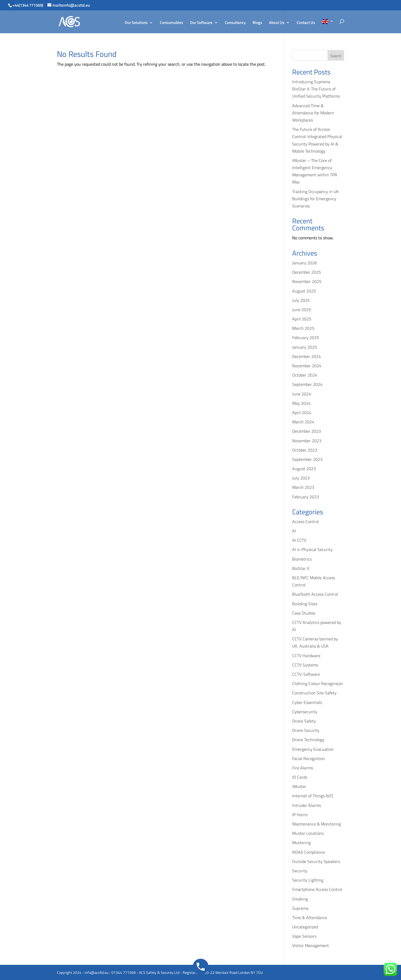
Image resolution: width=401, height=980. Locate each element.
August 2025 (304, 291)
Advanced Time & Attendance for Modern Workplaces (313, 113)
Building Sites (305, 604)
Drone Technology (308, 740)
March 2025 (303, 328)
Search (336, 56)
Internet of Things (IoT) (313, 796)
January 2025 (305, 347)
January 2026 (305, 263)
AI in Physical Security (312, 549)
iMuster (299, 786)
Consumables (171, 23)
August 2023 (304, 469)
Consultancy (235, 23)
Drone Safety (304, 721)
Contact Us (306, 23)
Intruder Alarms (307, 805)
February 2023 (306, 497)
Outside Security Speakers (316, 861)
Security (300, 871)
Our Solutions (136, 23)
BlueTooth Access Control (315, 594)
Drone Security (306, 730)
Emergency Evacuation (313, 749)
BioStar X (301, 568)
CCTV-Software (306, 674)
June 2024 (302, 394)
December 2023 (307, 431)
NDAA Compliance (309, 852)
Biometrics (302, 559)
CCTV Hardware (306, 656)
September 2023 (307, 459)
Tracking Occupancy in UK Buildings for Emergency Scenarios (315, 199)
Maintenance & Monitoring (317, 824)
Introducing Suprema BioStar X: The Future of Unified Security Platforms (316, 89)
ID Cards (300, 777)
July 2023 (301, 478)
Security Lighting (308, 880)
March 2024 (303, 422)
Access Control (305, 522)
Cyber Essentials (307, 702)
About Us (277, 23)
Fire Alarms (303, 768)
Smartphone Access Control (317, 889)
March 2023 (303, 487)
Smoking (300, 899)
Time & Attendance (310, 918)
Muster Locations (308, 833)
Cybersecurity (305, 712)
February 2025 (306, 337)
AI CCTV (299, 540)
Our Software (201, 23)
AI (294, 531)
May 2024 (301, 403)
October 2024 (305, 375)
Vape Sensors (304, 936)
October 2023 (305, 450)
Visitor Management (311, 945)
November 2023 (307, 441)
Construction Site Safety (314, 693)
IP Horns (300, 815)
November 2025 (307, 281)
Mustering (301, 843)
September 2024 (307, 384)
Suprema (300, 908)
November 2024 (307, 366)
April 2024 (302, 412)
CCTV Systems (305, 665)
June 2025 (302, 310)
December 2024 (307, 356)
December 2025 (307, 272)
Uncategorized (305, 927)
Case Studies (304, 613)
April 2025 (302, 319)
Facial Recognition (309, 758)
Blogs (257, 23)
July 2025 (301, 300)
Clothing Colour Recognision (318, 683)
